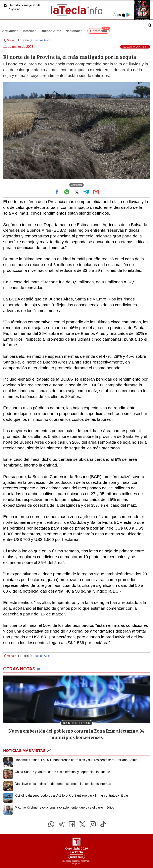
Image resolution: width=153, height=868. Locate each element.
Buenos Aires (51, 31)
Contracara (100, 30)
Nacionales (74, 31)
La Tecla (23, 40)
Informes (30, 31)
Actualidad (10, 31)
